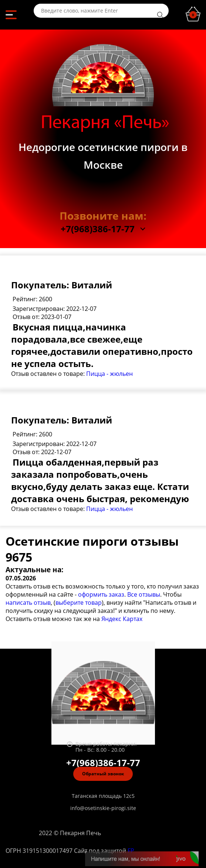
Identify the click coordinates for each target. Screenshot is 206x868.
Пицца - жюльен (109, 374)
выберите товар (79, 603)
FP (131, 851)
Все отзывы (144, 594)
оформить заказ (101, 594)
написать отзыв (28, 603)
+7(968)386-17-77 (98, 229)
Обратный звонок (103, 774)
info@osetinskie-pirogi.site (103, 808)
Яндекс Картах (122, 619)
